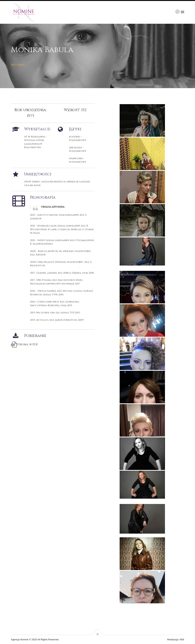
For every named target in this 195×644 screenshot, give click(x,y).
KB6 (182, 639)
